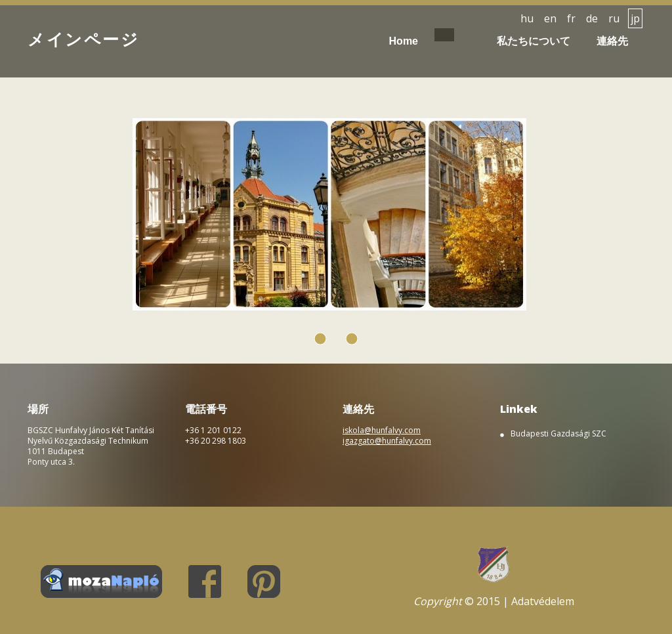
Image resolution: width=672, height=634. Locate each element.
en (550, 18)
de (592, 18)
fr (571, 18)
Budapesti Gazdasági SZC (558, 434)
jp (635, 18)
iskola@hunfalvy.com (382, 430)
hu (527, 18)
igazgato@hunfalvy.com (387, 441)
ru (614, 18)
